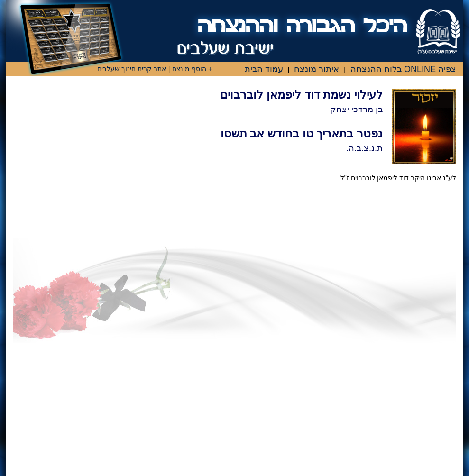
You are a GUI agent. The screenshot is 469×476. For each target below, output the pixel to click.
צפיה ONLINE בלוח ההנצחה (403, 69)
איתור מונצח (317, 69)
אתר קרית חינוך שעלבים (132, 69)
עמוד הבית (264, 69)
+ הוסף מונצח (192, 69)
